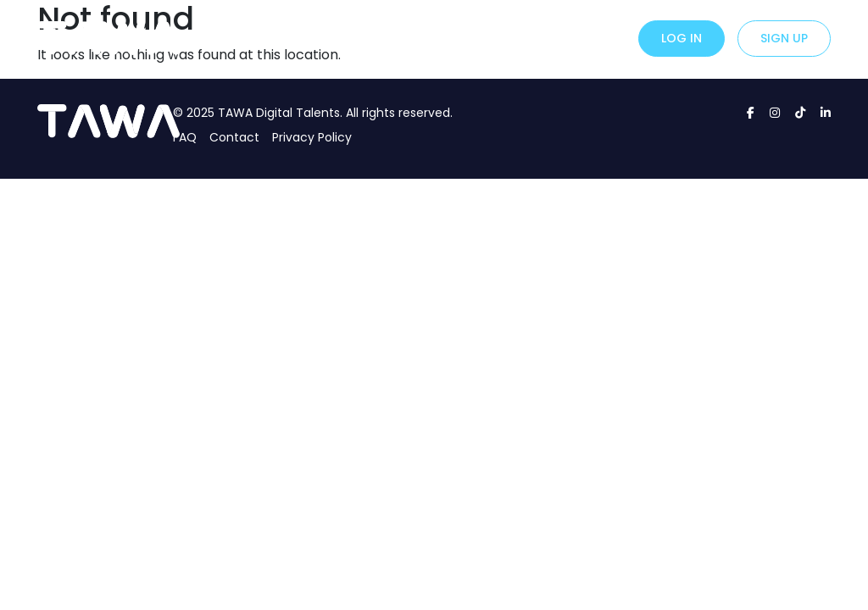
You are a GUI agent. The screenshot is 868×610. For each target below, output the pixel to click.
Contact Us (581, 37)
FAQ (185, 137)
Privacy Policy (312, 137)
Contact (234, 137)
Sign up (784, 38)
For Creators (413, 37)
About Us (500, 37)
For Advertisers (306, 37)
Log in (682, 38)
